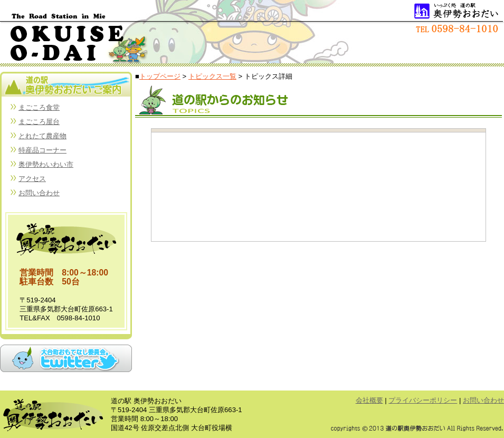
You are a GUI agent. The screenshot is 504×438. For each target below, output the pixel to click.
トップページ (160, 76)
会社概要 (369, 400)
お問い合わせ (39, 193)
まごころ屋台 (39, 122)
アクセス (32, 179)
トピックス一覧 (212, 76)
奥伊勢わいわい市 (46, 164)
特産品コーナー (42, 150)
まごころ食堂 (39, 107)
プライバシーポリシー (423, 400)
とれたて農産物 (42, 136)
